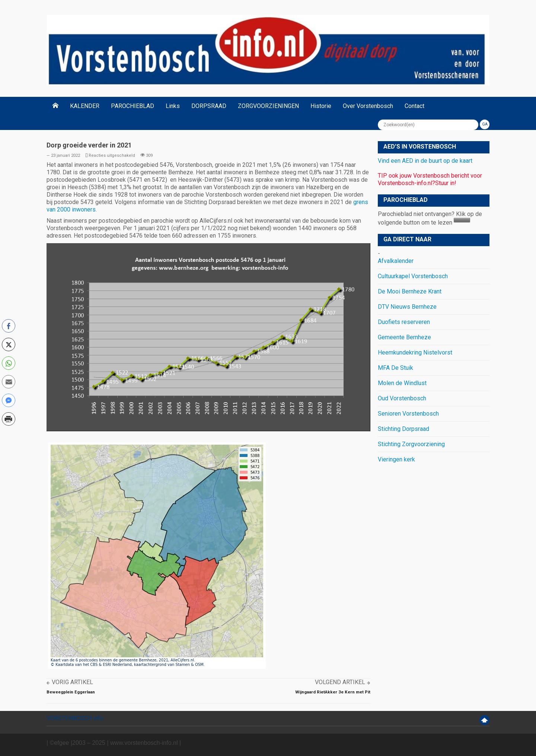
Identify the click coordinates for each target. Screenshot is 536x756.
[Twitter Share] (9, 344)
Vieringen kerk (396, 459)
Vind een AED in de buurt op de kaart (425, 161)
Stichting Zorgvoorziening (411, 444)
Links (173, 106)
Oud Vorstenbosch (402, 398)
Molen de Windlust (402, 383)
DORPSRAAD (209, 106)
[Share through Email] (9, 382)
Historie (321, 106)
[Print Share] (9, 419)
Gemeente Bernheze (404, 337)
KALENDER (85, 106)
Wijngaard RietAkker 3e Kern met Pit (333, 692)
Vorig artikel (72, 682)
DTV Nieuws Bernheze (407, 307)
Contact (414, 106)
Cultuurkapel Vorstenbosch (413, 276)
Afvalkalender (396, 261)
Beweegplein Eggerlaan (71, 692)
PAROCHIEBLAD (133, 106)
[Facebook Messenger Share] (9, 400)
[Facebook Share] (9, 326)
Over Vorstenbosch (368, 106)
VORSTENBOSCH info (75, 718)
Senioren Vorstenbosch (408, 414)
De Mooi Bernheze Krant (410, 291)
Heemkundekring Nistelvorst (415, 352)
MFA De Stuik (395, 368)
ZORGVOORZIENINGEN (268, 106)
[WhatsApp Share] (9, 363)
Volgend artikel (340, 682)
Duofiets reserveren (404, 322)
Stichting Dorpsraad (403, 429)
